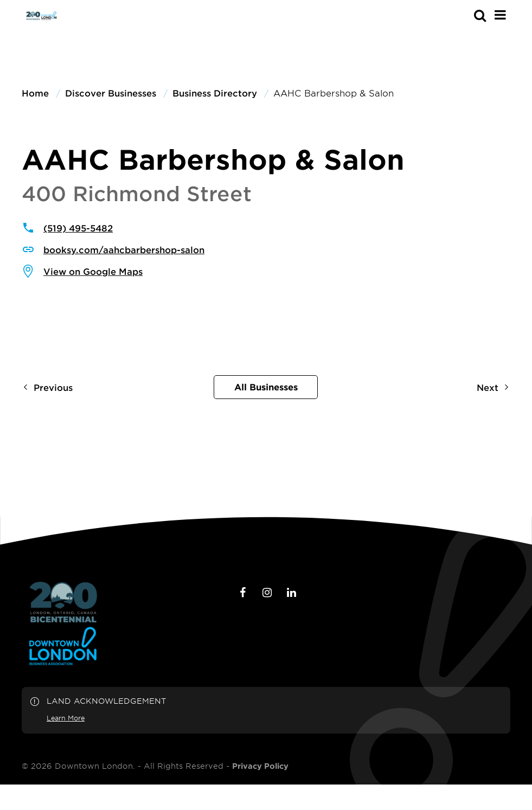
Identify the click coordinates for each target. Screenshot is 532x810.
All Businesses (266, 387)
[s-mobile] (460, 15)
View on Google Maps (93, 271)
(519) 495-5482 (78, 228)
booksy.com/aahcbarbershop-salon (124, 249)
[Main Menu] (500, 15)
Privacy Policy (260, 766)
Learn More (66, 718)
